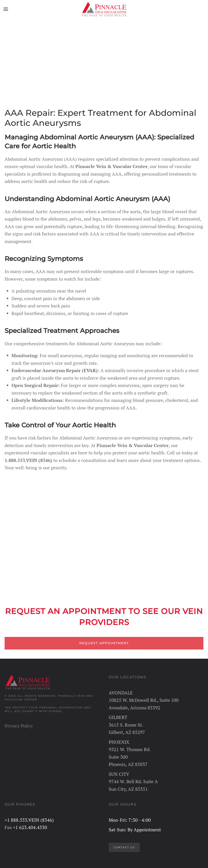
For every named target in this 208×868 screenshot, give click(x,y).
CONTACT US (124, 847)
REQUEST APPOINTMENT (104, 643)
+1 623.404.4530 (30, 827)
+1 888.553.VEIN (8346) (29, 820)
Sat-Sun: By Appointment (135, 830)
